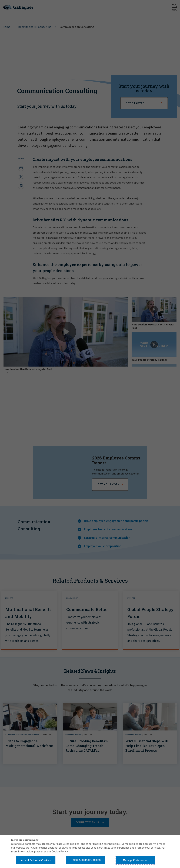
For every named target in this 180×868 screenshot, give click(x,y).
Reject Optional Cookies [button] (86, 860)
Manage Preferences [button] (135, 860)
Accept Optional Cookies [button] (36, 860)
